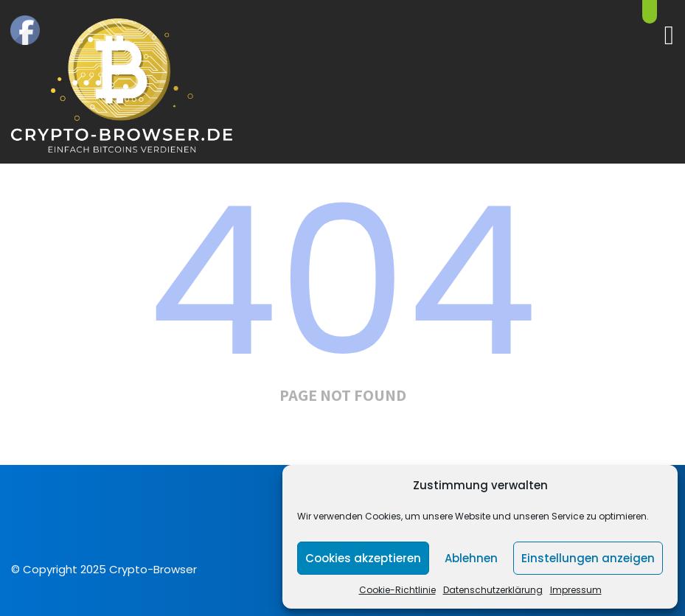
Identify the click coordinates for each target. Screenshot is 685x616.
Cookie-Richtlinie (397, 590)
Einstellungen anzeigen (588, 558)
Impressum (576, 590)
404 (343, 281)
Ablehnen (471, 558)
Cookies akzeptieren (363, 558)
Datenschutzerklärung (493, 590)
